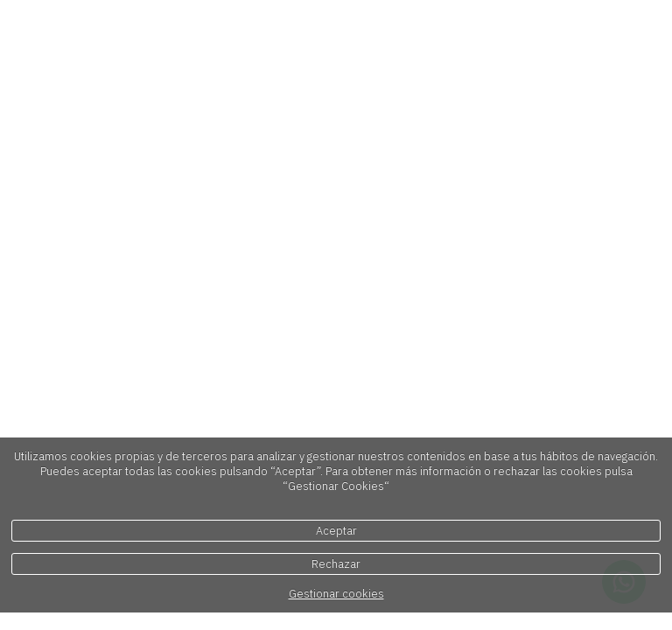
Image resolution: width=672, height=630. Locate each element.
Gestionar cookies (336, 594)
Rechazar (336, 564)
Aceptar (336, 531)
